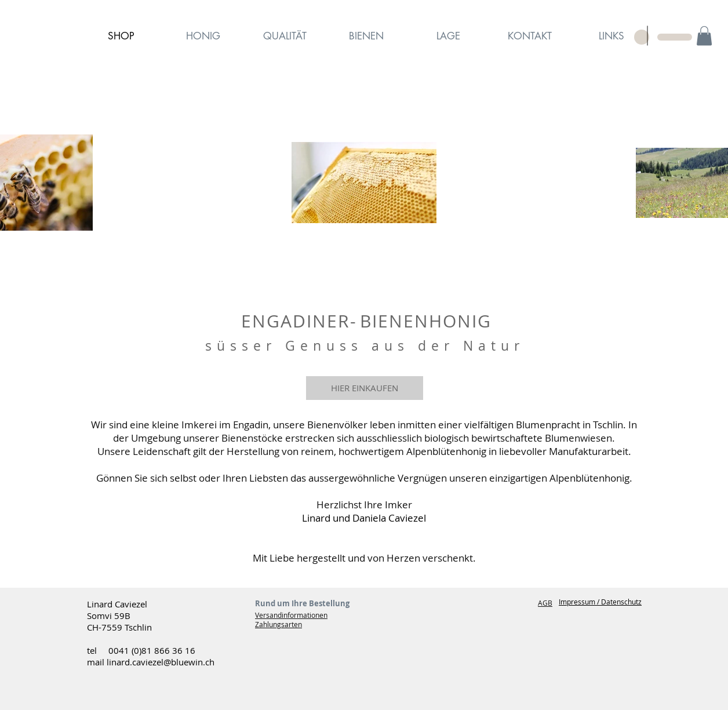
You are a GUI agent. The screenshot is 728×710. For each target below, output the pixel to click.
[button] (704, 36)
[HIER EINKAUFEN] (365, 388)
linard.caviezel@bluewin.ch (161, 662)
